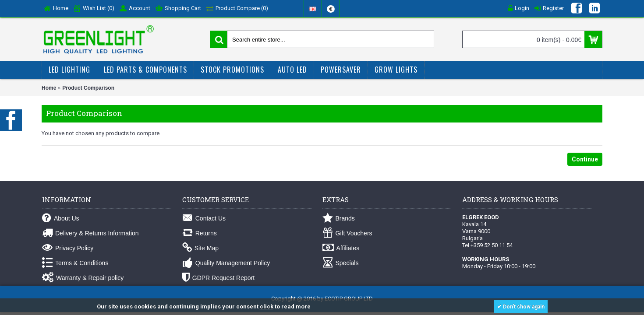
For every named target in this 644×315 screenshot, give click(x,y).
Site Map (200, 248)
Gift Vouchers (347, 233)
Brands (339, 219)
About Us (61, 219)
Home (49, 88)
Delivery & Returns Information (90, 233)
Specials (341, 263)
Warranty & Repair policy (83, 278)
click (267, 306)
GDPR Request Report (218, 278)
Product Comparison (88, 88)
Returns (200, 233)
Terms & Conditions (75, 263)
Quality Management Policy (226, 263)
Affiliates (341, 248)
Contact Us (204, 219)
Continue (585, 159)
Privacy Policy (68, 248)
